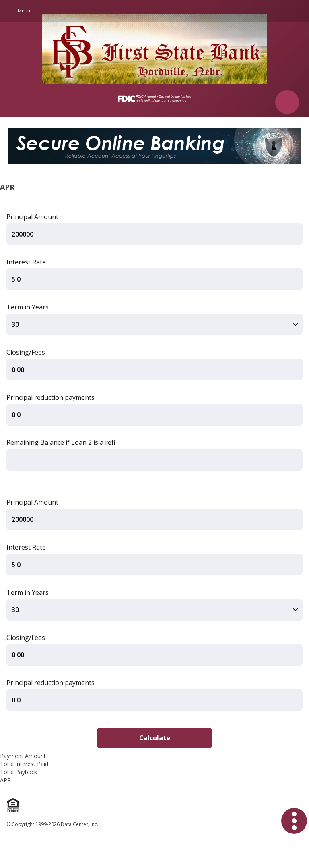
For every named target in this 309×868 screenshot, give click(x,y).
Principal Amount (32, 217)
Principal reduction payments (50, 397)
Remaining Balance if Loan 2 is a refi (61, 442)
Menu (24, 11)
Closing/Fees (26, 352)
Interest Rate (26, 262)
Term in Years (28, 307)
